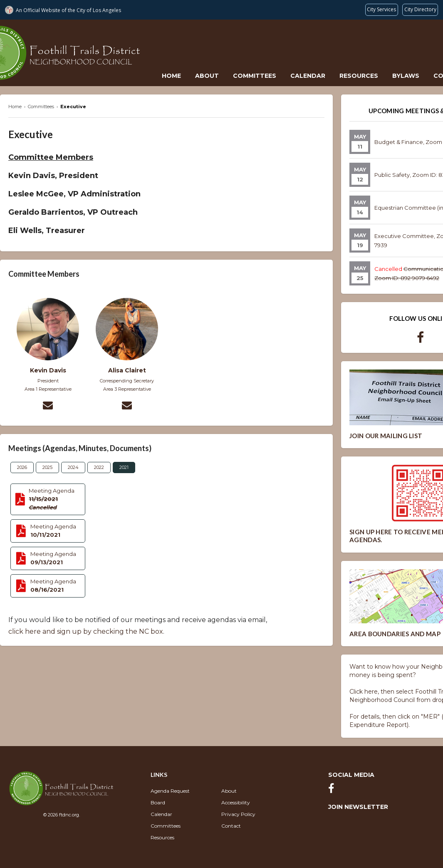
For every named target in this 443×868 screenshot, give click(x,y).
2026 (22, 467)
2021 (124, 467)
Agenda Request (170, 791)
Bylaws (406, 76)
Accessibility (236, 802)
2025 (47, 467)
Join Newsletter (358, 807)
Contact (231, 826)
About (207, 76)
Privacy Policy (238, 814)
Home (171, 76)
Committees (255, 76)
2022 (99, 467)
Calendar (308, 76)
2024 (73, 467)
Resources (359, 76)
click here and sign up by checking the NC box (86, 631)
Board (158, 802)
